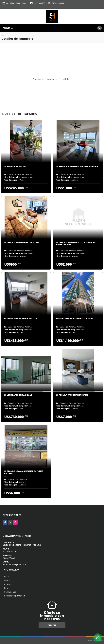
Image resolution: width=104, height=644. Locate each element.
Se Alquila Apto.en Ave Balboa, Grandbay (78, 166)
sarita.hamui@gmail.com (14, 564)
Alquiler (8, 584)
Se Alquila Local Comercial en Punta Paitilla (24, 472)
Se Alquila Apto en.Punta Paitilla (22, 243)
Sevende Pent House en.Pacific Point (75, 319)
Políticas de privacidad (15, 596)
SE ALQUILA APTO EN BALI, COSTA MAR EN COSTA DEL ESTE (76, 244)
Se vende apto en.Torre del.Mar (21, 319)
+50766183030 (57, 3)
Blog (6, 588)
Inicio (3, 36)
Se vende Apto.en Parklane (18, 395)
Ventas (7, 580)
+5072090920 (39, 3)
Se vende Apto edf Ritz (16, 166)
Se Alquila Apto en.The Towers (72, 395)
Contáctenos (10, 592)
